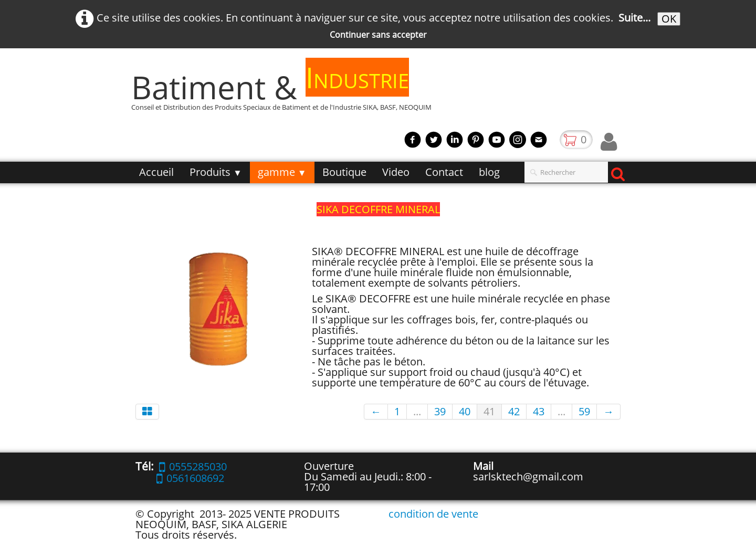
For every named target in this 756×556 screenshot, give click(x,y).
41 (489, 411)
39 (440, 411)
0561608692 (190, 478)
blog (489, 172)
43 (539, 411)
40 (465, 411)
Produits (216, 172)
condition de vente (433, 514)
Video (396, 172)
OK (669, 19)
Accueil (156, 172)
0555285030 (193, 466)
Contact (444, 172)
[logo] (285, 92)
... (417, 411)
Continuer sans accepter (378, 35)
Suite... (634, 18)
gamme (282, 172)
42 (514, 411)
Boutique (344, 172)
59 (584, 411)
